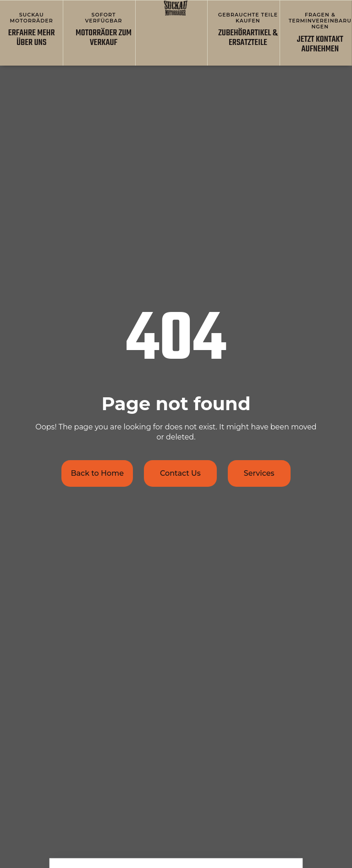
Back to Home (97, 473)
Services (259, 473)
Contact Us (180, 473)
